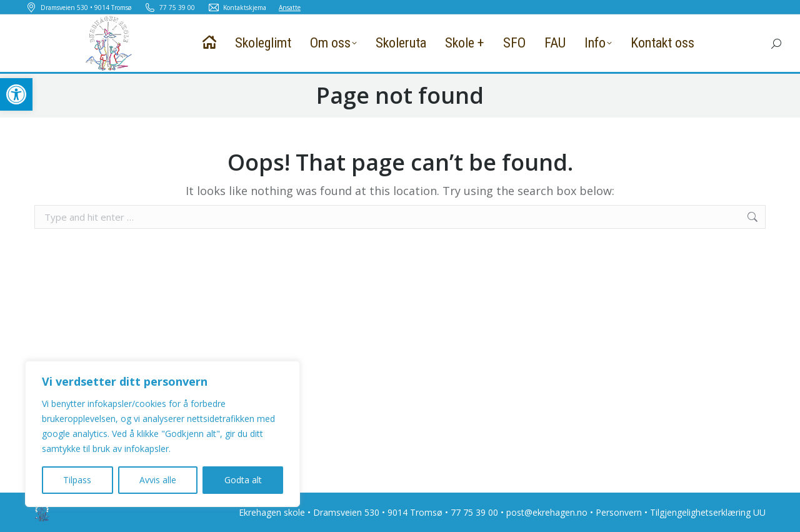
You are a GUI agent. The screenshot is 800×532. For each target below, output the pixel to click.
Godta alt (243, 480)
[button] (16, 94)
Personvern (619, 512)
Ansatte (290, 8)
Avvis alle (158, 480)
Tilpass (77, 480)
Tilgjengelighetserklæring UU (708, 512)
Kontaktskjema (237, 8)
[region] (162, 434)
